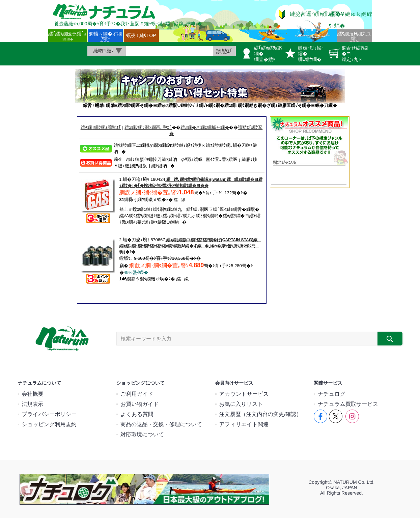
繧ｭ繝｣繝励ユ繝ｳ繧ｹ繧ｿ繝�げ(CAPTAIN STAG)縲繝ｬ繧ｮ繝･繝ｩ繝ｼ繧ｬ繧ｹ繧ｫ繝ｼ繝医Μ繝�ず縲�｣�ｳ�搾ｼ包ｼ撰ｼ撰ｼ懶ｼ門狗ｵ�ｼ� (190, 246)
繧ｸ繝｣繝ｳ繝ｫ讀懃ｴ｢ (101, 127)
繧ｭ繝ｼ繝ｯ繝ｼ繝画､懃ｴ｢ (148, 127)
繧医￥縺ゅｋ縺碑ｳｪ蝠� (351, 20)
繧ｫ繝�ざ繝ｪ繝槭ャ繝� (205, 127)
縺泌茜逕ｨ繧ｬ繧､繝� (315, 14)
